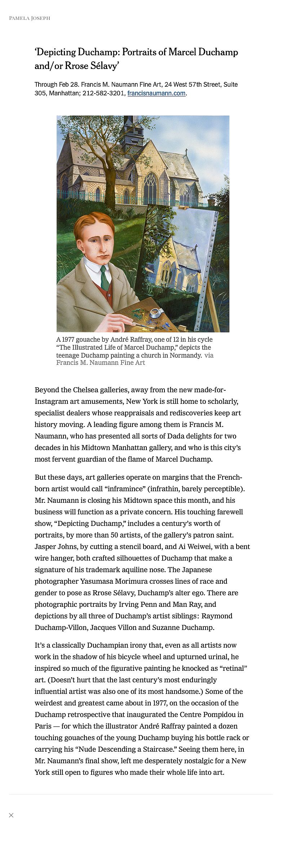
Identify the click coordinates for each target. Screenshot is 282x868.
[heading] (25, 18)
